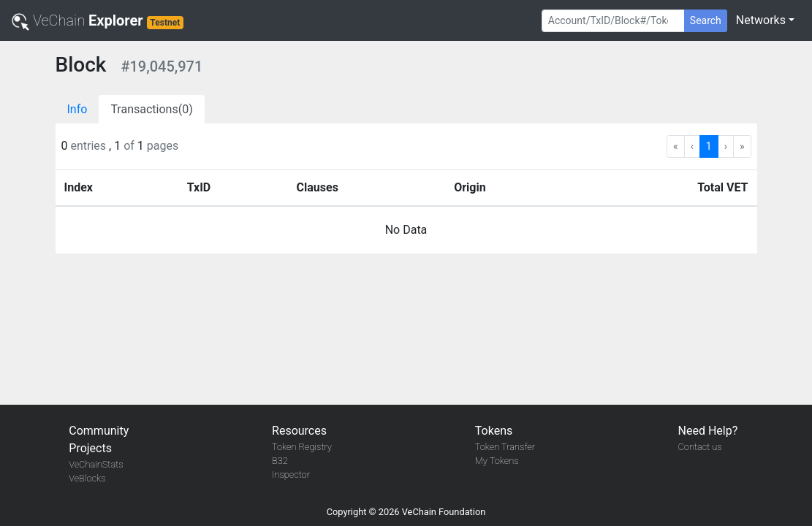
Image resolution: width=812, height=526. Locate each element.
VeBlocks (87, 478)
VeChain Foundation (444, 512)
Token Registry (302, 447)
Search (706, 20)
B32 (280, 461)
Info (77, 109)
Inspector (291, 474)
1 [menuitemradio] (709, 146)
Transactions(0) (151, 109)
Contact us (700, 447)
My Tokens (497, 461)
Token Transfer (505, 447)
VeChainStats (96, 464)
